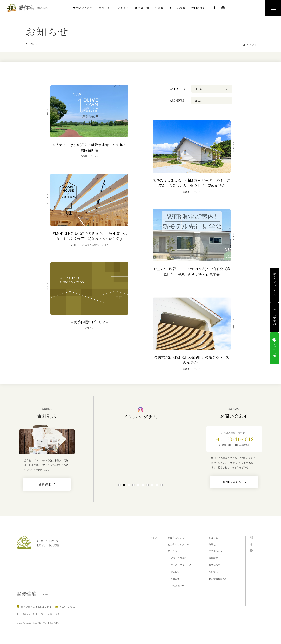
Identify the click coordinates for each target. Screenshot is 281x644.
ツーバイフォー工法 (181, 565)
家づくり (172, 551)
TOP (243, 45)
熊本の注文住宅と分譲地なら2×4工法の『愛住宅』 (29, 8)
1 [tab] (119, 485)
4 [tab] (133, 485)
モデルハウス (216, 551)
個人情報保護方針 (218, 579)
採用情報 (213, 572)
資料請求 (213, 558)
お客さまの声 (177, 586)
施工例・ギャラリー (178, 544)
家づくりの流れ (179, 558)
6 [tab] (143, 485)
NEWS (253, 45)
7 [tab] (147, 485)
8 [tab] (152, 485)
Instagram (223, 8)
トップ (154, 537)
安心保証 (175, 572)
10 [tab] (162, 485)
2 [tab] (124, 485)
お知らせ (213, 537)
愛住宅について (176, 537)
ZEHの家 (175, 579)
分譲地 (212, 544)
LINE (251, 551)
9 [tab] (157, 485)
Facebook (214, 8)
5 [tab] (138, 485)
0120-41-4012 (234, 439)
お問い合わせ (216, 565)
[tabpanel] (140, 453)
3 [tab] (129, 485)
